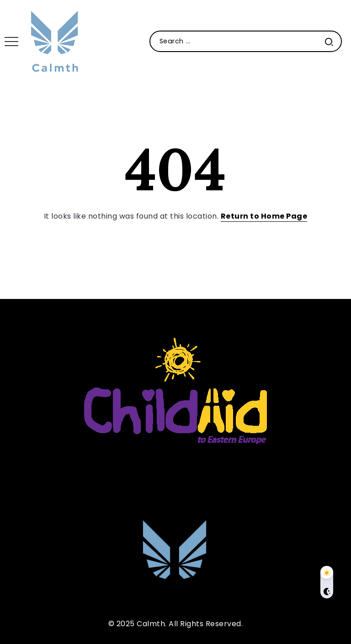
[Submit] (329, 41)
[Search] (246, 41)
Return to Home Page (264, 216)
